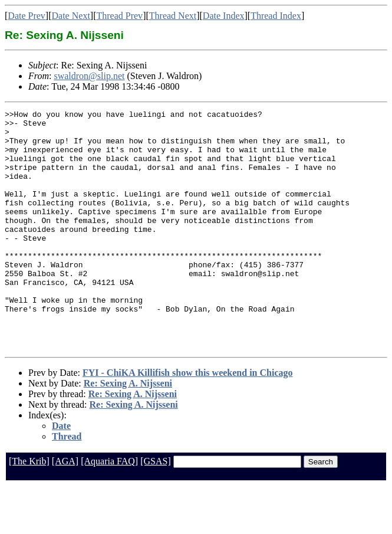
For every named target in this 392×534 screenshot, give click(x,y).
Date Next (71, 16)
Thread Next (173, 16)
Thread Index (276, 16)
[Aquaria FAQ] (109, 509)
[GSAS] (156, 509)
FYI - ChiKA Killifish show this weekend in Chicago (188, 420)
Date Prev (27, 16)
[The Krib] (29, 509)
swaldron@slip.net (89, 76)
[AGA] (65, 509)
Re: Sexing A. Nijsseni (128, 431)
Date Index (224, 16)
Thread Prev (119, 16)
